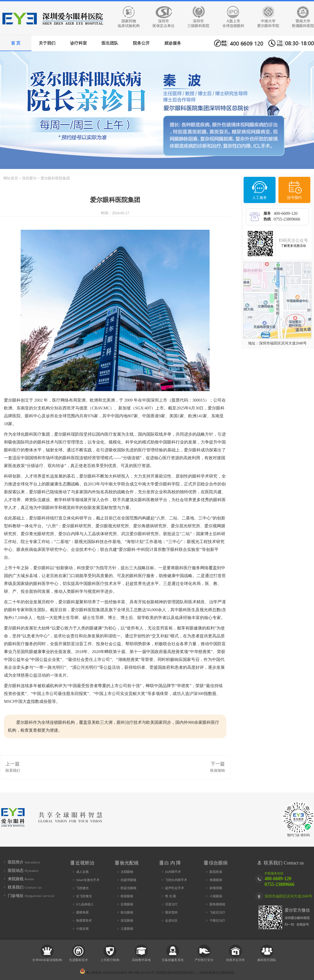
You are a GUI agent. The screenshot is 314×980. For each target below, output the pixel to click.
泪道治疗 (171, 904)
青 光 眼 (171, 896)
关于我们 (47, 43)
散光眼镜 (127, 912)
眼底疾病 (216, 872)
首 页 (16, 43)
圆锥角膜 (82, 912)
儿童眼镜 (127, 929)
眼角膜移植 (217, 904)
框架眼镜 (127, 896)
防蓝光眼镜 (128, 888)
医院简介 (24, 862)
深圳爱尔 (29, 178)
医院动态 (23, 870)
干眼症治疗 (217, 921)
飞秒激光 (82, 888)
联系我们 (13, 771)
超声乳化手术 (175, 888)
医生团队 (110, 43)
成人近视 (82, 872)
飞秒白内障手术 (176, 880)
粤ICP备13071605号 (142, 973)
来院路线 (21, 879)
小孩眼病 (216, 896)
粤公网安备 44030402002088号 (104, 973)
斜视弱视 (216, 888)
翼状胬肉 (171, 912)
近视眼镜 (127, 904)
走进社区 (171, 921)
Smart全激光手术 (88, 880)
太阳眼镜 (127, 872)
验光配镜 (129, 863)
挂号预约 (294, 198)
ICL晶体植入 (85, 904)
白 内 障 (173, 863)
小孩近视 (82, 929)
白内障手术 (173, 872)
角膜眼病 (216, 880)
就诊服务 (173, 43)
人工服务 (260, 198)
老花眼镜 (127, 921)
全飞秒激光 (84, 896)
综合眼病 (218, 863)
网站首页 (11, 178)
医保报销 (217, 771)
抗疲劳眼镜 (128, 880)
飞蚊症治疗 (217, 912)
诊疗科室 (78, 43)
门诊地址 (31, 896)
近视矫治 (85, 863)
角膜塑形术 (84, 921)
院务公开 (141, 43)
